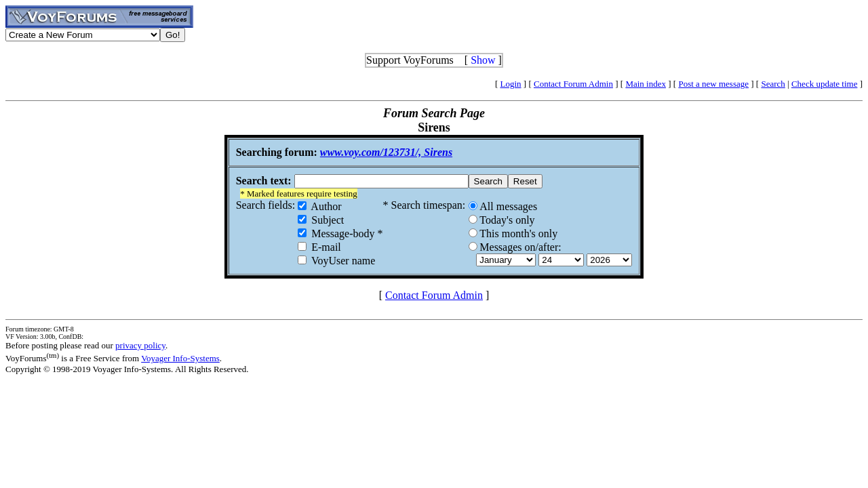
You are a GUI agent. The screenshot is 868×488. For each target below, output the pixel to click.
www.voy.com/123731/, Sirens (386, 152)
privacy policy (140, 345)
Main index (646, 84)
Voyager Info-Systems (180, 358)
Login (511, 84)
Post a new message (713, 84)
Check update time (824, 84)
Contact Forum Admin (573, 84)
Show (483, 60)
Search (773, 84)
